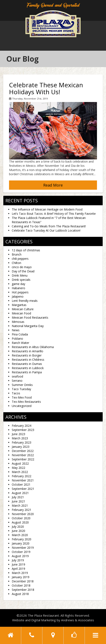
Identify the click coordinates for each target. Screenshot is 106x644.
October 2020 (21, 518)
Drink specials (21, 280)
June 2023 (18, 434)
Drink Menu (20, 275)
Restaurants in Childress (28, 360)
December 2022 (23, 451)
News (16, 330)
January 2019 (21, 577)
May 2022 (18, 468)
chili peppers (20, 259)
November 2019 (23, 548)
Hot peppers (20, 292)
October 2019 (21, 552)
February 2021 (22, 510)
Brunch (17, 254)
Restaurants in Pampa (27, 372)
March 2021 (20, 506)
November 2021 (23, 480)
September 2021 (23, 489)
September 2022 (23, 459)
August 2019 (20, 556)
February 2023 (22, 442)
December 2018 (23, 581)
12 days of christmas (26, 250)
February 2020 (22, 539)
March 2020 (20, 535)
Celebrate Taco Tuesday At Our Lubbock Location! (46, 230)
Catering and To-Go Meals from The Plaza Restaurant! (49, 226)
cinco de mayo (22, 267)
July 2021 (18, 497)
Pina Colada (20, 334)
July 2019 (18, 560)
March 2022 (20, 472)
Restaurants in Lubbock (28, 368)
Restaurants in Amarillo (27, 351)
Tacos (16, 393)
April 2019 (18, 569)
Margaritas (19, 305)
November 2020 (23, 514)
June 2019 (18, 564)
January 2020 (21, 543)
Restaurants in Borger (27, 355)
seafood (17, 376)
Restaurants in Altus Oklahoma (33, 347)
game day (18, 284)
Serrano (17, 381)
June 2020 (18, 531)
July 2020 (18, 527)
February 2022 (22, 476)
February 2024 (22, 426)
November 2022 (23, 455)
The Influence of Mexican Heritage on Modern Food (47, 209)
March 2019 (20, 573)
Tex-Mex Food (22, 397)
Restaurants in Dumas (27, 364)
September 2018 (23, 590)
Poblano (17, 339)
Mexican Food (21, 313)
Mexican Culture (23, 309)
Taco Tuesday (21, 389)
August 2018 (20, 594)
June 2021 (18, 501)
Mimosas (18, 322)
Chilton (16, 263)
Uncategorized (22, 406)
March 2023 (20, 438)
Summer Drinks (22, 385)
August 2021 (20, 493)
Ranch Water (20, 343)
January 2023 (21, 447)
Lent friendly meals (25, 301)
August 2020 (20, 522)
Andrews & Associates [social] (78, 620)
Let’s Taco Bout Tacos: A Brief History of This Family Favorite (54, 214)
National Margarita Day (28, 326)
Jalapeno (18, 296)
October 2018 (21, 585)
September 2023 (23, 430)
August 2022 (20, 463)
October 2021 (21, 484)
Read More (53, 185)
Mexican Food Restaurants (30, 317)
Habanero (18, 288)
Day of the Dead (23, 271)
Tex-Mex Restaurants (26, 402)
